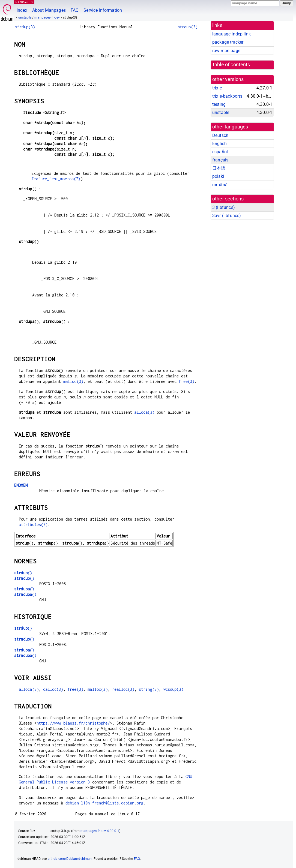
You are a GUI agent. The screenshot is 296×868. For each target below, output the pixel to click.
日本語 (219, 168)
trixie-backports (227, 96)
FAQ (75, 10)
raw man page (226, 51)
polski (218, 176)
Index (22, 10)
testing (219, 104)
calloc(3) (53, 689)
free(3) (186, 381)
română (220, 185)
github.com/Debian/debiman (70, 859)
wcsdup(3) (173, 689)
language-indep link (231, 34)
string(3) (149, 689)
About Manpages (49, 10)
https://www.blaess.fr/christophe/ (73, 723)
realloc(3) (123, 689)
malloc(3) (73, 381)
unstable (25, 17)
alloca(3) (144, 412)
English (219, 144)
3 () (224, 207)
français (220, 160)
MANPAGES (24, 2)
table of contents (231, 65)
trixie (217, 88)
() (23, 573)
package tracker (228, 42)
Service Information (103, 10)
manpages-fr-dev (47, 17)
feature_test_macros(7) (56, 179)
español (220, 152)
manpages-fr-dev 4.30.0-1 (100, 831)
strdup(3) (25, 27)
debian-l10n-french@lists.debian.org (104, 803)
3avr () (227, 216)
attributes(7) (33, 525)
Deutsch (220, 135)
